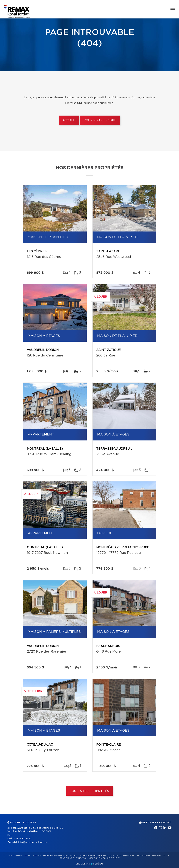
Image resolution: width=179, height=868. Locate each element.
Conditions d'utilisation (73, 858)
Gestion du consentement (104, 858)
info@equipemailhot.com (34, 842)
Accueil (69, 120)
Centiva (97, 863)
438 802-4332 (23, 839)
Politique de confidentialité (153, 856)
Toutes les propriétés (89, 791)
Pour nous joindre (100, 120)
